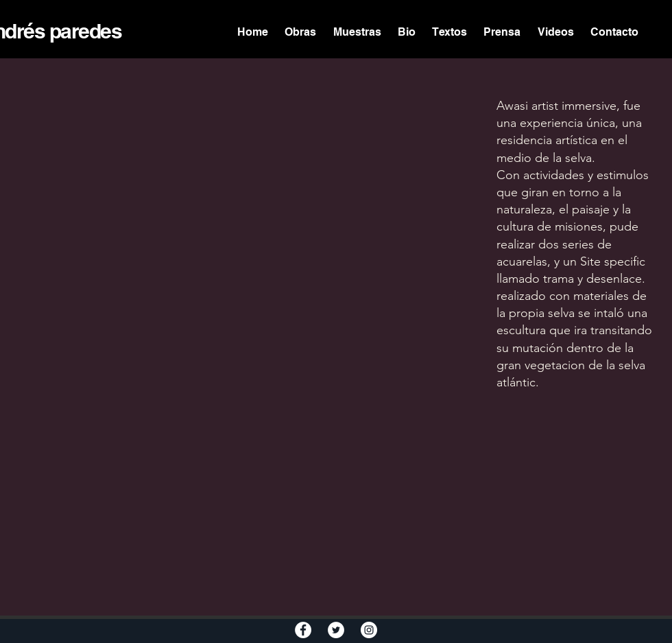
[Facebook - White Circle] (303, 630)
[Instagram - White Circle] (369, 630)
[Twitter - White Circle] (336, 630)
